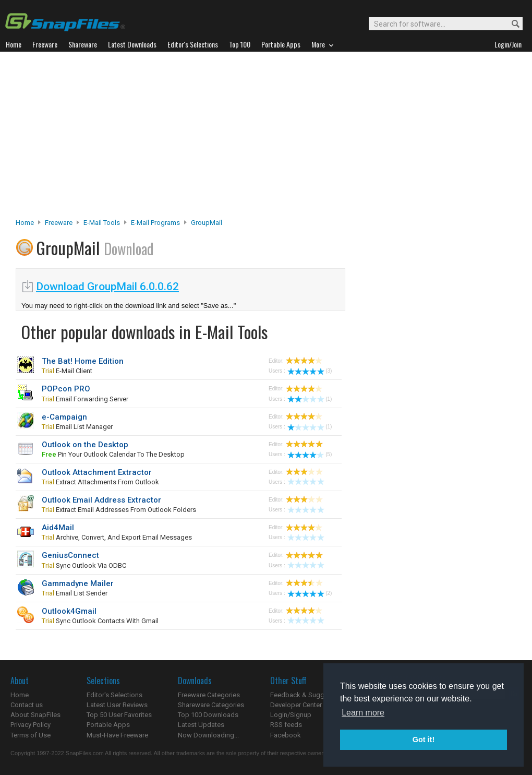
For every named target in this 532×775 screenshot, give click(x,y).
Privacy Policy (31, 725)
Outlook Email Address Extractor (101, 500)
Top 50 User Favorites (119, 715)
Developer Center (296, 705)
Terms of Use (31, 735)
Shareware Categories (211, 705)
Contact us (27, 705)
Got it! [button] (424, 740)
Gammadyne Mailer (78, 583)
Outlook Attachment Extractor (97, 472)
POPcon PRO (66, 389)
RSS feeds (286, 725)
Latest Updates (201, 725)
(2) (310, 593)
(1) (310, 399)
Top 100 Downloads (208, 715)
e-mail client (67, 371)
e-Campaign (64, 417)
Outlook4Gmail (69, 611)
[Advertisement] (266, 138)
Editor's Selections (114, 695)
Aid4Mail (58, 528)
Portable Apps (108, 725)
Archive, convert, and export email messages (117, 537)
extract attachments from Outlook (100, 482)
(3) (310, 371)
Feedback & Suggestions (309, 695)
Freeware (59, 223)
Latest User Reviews (117, 705)
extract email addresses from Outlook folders (119, 510)
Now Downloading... (208, 735)
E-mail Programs (155, 223)
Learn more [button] (363, 713)
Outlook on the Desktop (85, 445)
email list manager (77, 427)
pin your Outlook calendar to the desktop (113, 454)
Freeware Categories (209, 695)
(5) (310, 454)
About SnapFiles (35, 715)
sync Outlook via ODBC (84, 565)
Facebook (286, 735)
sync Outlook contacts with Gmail (100, 621)
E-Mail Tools (102, 223)
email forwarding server (85, 399)
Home (25, 223)
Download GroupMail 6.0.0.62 (107, 287)
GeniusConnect (70, 555)
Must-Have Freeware (117, 735)
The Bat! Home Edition (83, 361)
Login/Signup (291, 715)
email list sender (75, 593)
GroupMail (207, 223)
